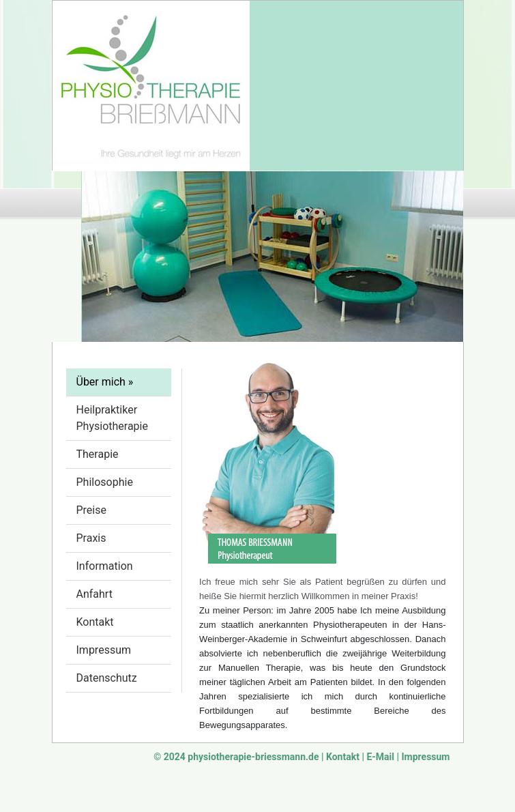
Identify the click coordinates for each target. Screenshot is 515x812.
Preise (91, 510)
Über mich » (105, 382)
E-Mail (380, 757)
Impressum (104, 650)
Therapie (98, 454)
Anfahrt (94, 594)
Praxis (91, 538)
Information (105, 566)
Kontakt (95, 622)
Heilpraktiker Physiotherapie (112, 418)
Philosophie (105, 482)
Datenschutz (107, 678)
